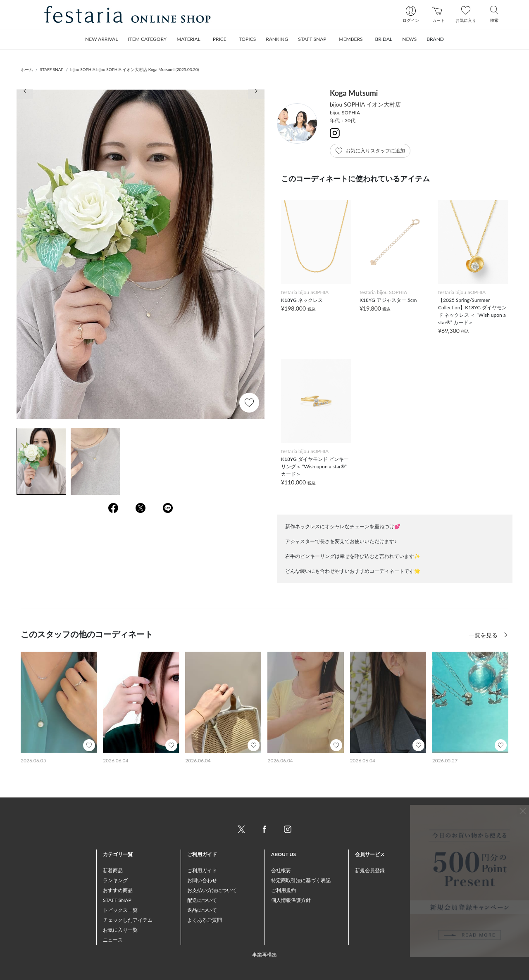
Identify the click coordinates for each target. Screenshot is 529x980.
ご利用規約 (284, 890)
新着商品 (113, 870)
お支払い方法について (212, 890)
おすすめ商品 (118, 890)
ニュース (113, 940)
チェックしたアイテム (128, 920)
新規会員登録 (370, 870)
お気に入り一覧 (120, 930)
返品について (202, 910)
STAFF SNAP (52, 69)
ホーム (27, 69)
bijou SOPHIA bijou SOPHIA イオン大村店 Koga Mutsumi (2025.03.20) (135, 69)
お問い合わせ (202, 880)
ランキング (115, 880)
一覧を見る (484, 635)
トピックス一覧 (120, 910)
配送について (202, 900)
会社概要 (281, 870)
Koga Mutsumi (354, 93)
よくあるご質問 (205, 920)
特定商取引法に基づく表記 (301, 880)
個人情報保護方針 (291, 900)
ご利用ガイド (202, 870)
